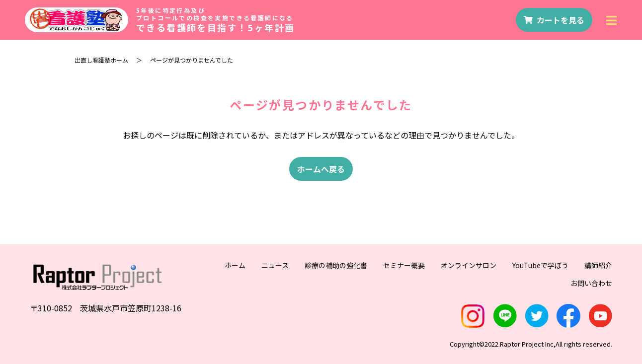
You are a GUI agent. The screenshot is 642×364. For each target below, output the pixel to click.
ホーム (235, 265)
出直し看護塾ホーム (101, 60)
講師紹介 (598, 265)
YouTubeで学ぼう (540, 265)
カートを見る (554, 20)
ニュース (275, 265)
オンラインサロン (469, 265)
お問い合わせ (591, 283)
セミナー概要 (404, 265)
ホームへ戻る (321, 169)
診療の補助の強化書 (336, 265)
